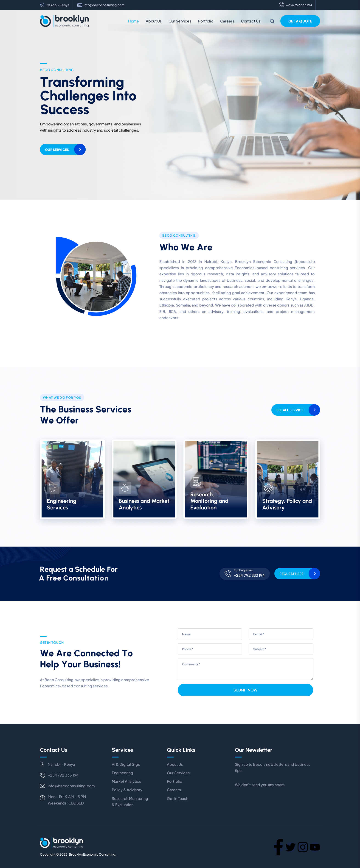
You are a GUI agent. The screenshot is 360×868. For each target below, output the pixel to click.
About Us (154, 21)
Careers (227, 21)
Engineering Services (62, 504)
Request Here (291, 574)
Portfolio (206, 21)
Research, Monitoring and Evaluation (209, 501)
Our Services (180, 21)
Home (134, 21)
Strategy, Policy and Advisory (287, 504)
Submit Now (245, 690)
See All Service (290, 410)
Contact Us (251, 21)
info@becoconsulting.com (104, 5)
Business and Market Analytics (144, 504)
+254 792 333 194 (296, 5)
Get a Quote (300, 21)
